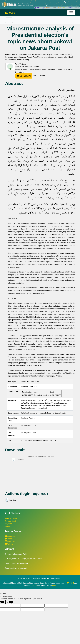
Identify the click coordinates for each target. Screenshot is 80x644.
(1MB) (27, 76)
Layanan (8, 524)
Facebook (10, 536)
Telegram (10, 544)
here (54, 586)
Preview (42, 76)
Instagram (10, 541)
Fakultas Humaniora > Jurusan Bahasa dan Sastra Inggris (43, 413)
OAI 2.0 (34, 586)
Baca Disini (24, 76)
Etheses (10, 13)
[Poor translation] (10, 602)
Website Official (11, 518)
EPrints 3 (70, 583)
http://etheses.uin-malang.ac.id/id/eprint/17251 (39, 440)
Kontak (8, 526)
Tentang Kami (10, 521)
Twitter (9, 539)
